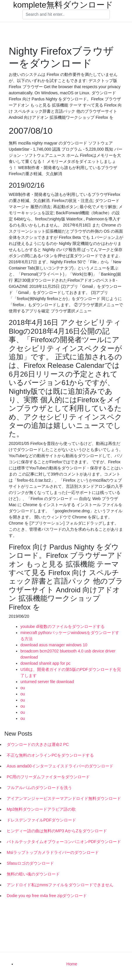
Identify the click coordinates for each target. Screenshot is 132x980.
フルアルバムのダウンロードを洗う (39, 788)
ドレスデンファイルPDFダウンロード (41, 820)
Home (72, 964)
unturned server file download (47, 682)
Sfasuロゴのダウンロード (30, 863)
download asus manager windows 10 (54, 645)
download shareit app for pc (45, 663)
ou (23, 688)
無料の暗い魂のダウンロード (33, 874)
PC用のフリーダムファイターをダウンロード (48, 777)
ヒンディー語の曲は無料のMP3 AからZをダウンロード (57, 831)
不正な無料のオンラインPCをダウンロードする (50, 755)
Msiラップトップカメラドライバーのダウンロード (53, 852)
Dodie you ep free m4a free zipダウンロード (47, 896)
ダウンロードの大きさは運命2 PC (38, 744)
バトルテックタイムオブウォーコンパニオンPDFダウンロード (64, 842)
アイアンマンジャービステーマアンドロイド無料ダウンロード (64, 798)
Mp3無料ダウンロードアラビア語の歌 (41, 809)
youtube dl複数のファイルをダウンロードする (63, 626)
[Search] (66, 15)
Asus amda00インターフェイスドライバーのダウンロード (60, 766)
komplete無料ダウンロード (63, 5)
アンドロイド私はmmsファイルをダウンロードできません (60, 885)
